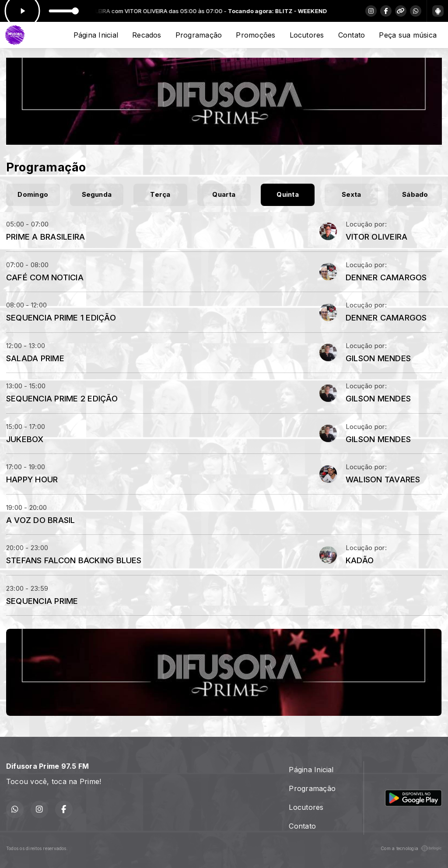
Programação (199, 35)
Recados (147, 35)
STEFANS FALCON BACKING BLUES (74, 560)
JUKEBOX (25, 439)
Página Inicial (96, 35)
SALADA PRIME (35, 358)
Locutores (307, 35)
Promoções (255, 35)
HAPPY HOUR (32, 479)
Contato (352, 35)
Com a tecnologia (411, 848)
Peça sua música (408, 35)
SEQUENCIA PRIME (42, 601)
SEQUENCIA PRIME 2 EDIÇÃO (62, 398)
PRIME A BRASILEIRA (45, 237)
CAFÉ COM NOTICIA (45, 277)
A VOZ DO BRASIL (41, 520)
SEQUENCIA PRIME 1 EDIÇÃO (61, 317)
